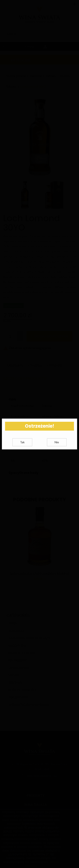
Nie (57, 450)
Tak (22, 450)
